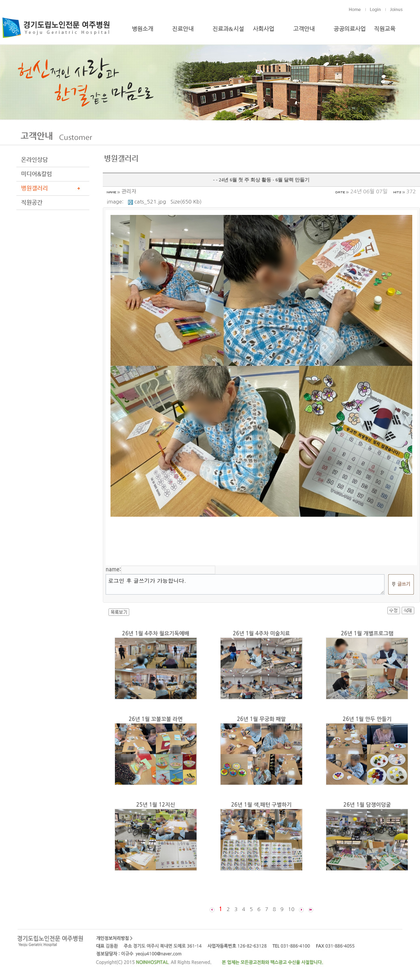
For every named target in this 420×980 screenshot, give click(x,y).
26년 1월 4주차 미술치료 (261, 634)
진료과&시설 (228, 29)
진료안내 (183, 29)
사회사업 (264, 29)
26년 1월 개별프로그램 (367, 634)
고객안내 (304, 29)
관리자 (129, 191)
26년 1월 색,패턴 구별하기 (261, 805)
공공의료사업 (350, 29)
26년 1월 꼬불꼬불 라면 (155, 719)
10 (291, 909)
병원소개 (143, 29)
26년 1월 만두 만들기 (367, 719)
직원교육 (385, 29)
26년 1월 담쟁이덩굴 (367, 805)
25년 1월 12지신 (156, 805)
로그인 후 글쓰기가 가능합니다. (245, 584)
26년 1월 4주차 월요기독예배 (156, 634)
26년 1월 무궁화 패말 (261, 719)
